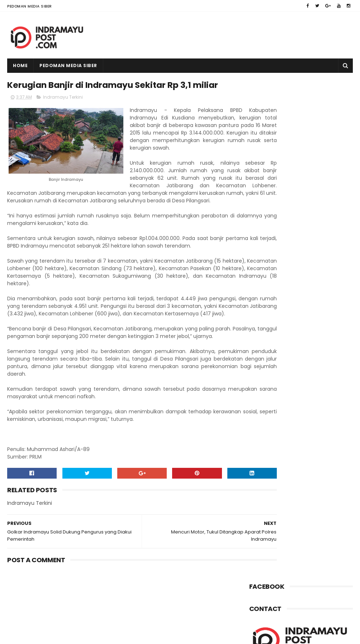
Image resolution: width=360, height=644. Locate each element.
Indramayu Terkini (63, 114)
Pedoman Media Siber (30, 6)
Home (20, 65)
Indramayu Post (53, 635)
